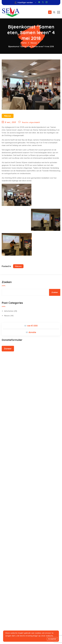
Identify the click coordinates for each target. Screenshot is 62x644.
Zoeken (7, 282)
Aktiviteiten (9, 311)
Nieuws (34, 43)
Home (24, 43)
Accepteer (52, 639)
